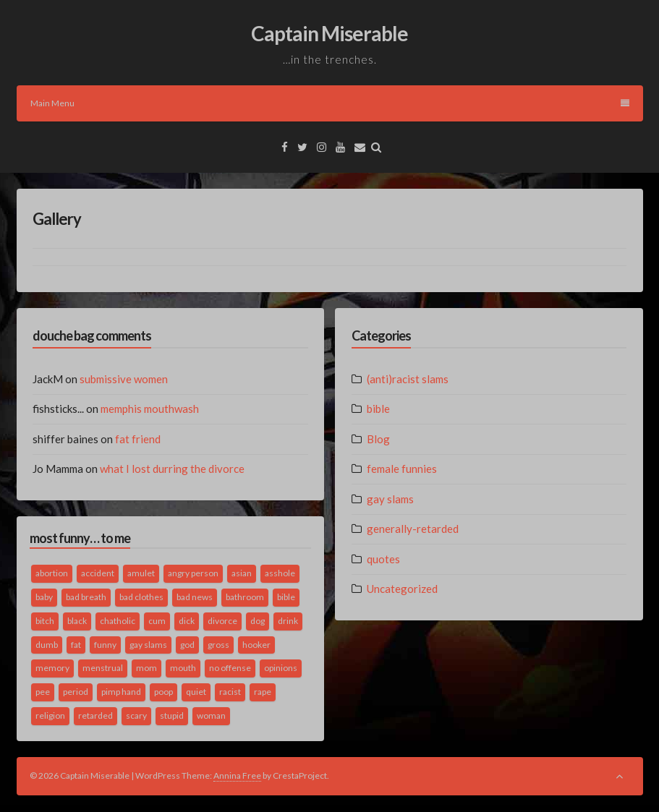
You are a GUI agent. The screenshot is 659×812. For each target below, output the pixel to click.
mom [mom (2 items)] (146, 668)
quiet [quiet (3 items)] (196, 692)
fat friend (138, 439)
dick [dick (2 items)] (187, 621)
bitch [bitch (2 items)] (45, 621)
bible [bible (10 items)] (286, 597)
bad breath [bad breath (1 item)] (86, 597)
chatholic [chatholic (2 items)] (118, 621)
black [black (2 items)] (77, 621)
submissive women (124, 379)
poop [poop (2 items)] (163, 692)
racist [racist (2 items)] (230, 692)
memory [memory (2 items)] (52, 668)
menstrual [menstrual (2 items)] (103, 668)
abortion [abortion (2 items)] (52, 573)
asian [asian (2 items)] (242, 573)
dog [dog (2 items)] (258, 621)
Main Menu (330, 103)
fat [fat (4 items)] (76, 645)
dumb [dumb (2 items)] (47, 645)
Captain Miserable (329, 33)
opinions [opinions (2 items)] (281, 668)
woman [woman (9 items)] (211, 715)
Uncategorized (402, 589)
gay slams (390, 499)
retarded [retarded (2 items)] (95, 715)
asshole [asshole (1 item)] (280, 573)
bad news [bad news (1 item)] (195, 597)
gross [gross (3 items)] (218, 645)
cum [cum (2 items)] (157, 621)
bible (378, 409)
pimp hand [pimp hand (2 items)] (121, 692)
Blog (378, 439)
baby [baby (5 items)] (44, 597)
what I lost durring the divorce (172, 469)
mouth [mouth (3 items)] (183, 668)
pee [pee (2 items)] (43, 692)
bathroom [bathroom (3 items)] (245, 597)
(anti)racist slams (408, 379)
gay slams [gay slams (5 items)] (148, 645)
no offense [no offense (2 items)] (230, 668)
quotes (383, 559)
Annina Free (237, 775)
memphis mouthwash (150, 409)
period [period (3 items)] (76, 692)
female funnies (402, 469)
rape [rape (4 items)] (263, 692)
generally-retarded (413, 529)
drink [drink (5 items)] (288, 621)
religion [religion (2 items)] (50, 715)
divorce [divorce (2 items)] (222, 621)
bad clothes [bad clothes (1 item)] (141, 597)
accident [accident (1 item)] (98, 573)
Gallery (57, 219)
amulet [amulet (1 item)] (141, 573)
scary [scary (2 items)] (136, 715)
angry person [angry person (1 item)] (193, 573)
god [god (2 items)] (187, 645)
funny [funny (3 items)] (105, 645)
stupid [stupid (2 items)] (172, 715)
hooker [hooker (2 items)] (256, 645)
